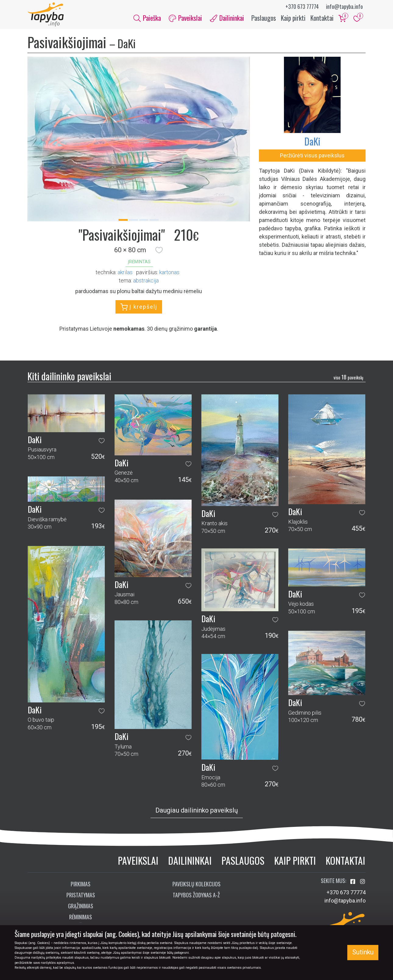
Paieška (147, 18)
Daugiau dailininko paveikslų (197, 810)
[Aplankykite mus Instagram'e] (363, 882)
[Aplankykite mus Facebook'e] (353, 882)
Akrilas (125, 272)
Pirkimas (81, 884)
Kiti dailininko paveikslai (69, 376)
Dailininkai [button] (227, 18)
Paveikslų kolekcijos (196, 884)
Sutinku (363, 952)
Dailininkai (190, 861)
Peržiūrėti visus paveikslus (312, 156)
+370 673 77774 (302, 6)
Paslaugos (264, 18)
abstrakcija (146, 280)
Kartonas (169, 272)
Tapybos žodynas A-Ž (196, 895)
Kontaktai (322, 18)
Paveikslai (138, 861)
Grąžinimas (81, 906)
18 (348, 377)
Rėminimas (81, 917)
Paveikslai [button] (185, 18)
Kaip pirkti (293, 18)
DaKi (312, 141)
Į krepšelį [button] (139, 307)
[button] (159, 250)
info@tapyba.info (344, 6)
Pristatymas (81, 895)
